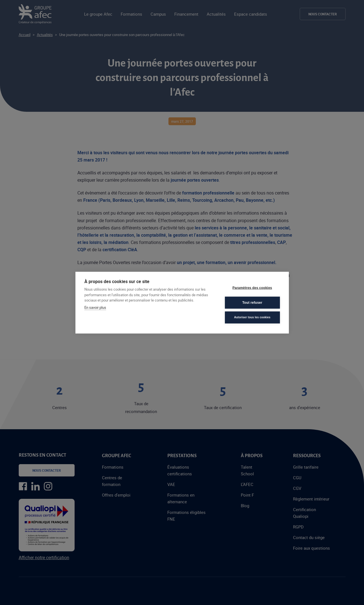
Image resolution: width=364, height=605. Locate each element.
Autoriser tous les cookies (252, 317)
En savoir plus (95, 307)
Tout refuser (252, 303)
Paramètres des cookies (252, 288)
